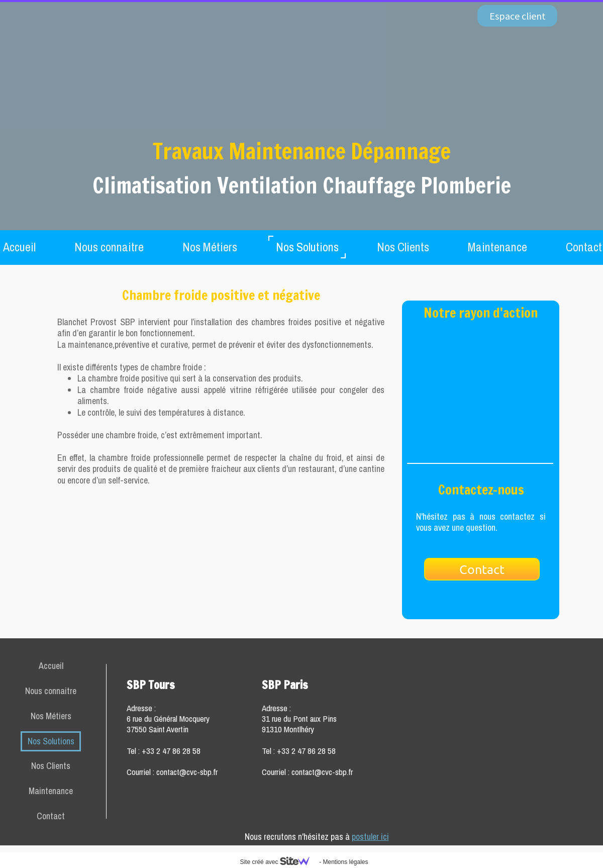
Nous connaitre (109, 247)
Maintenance (497, 247)
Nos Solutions (307, 247)
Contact (51, 816)
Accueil (51, 666)
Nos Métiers (210, 247)
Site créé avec (278, 862)
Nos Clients (403, 247)
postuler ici (370, 837)
